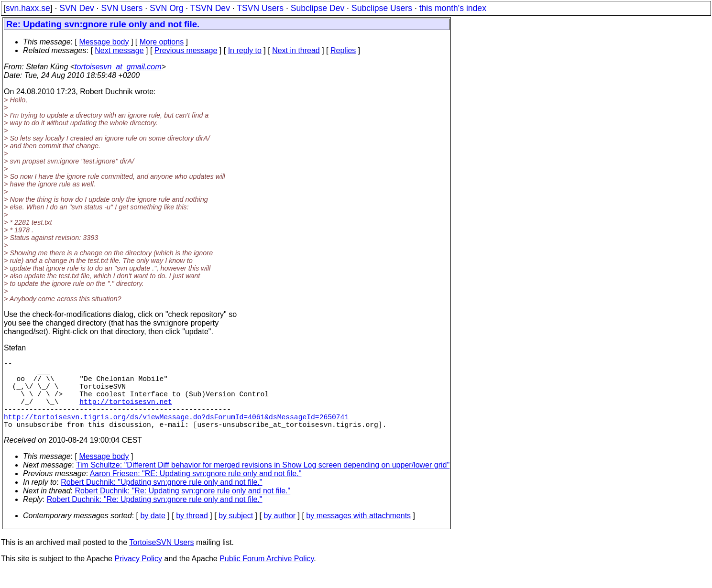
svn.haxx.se (28, 8)
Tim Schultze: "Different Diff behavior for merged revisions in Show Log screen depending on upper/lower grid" (263, 482)
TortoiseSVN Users (161, 560)
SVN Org (166, 8)
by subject (236, 533)
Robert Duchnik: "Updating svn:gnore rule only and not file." (161, 499)
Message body (104, 42)
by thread (192, 533)
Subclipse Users (382, 8)
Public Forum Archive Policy (267, 576)
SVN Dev (77, 8)
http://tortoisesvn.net (126, 413)
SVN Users (122, 8)
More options (162, 42)
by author (279, 533)
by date (153, 533)
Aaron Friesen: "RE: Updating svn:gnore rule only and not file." (196, 491)
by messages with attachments (358, 533)
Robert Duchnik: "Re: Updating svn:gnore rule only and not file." (183, 508)
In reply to (245, 50)
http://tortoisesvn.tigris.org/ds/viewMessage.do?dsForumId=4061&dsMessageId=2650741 (176, 432)
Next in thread (296, 50)
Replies (343, 50)
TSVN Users (260, 8)
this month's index (453, 8)
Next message (119, 50)
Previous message (186, 50)
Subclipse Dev (318, 8)
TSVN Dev (210, 8)
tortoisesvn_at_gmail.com (118, 67)
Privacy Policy (138, 576)
